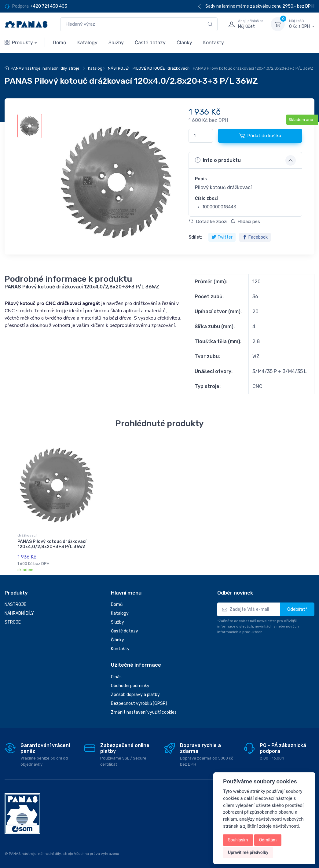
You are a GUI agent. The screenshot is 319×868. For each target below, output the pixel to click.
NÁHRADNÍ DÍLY (19, 613)
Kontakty (214, 43)
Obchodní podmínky (130, 686)
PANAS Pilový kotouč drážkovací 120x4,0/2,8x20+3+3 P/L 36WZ (52, 544)
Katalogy (87, 43)
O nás (116, 677)
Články (184, 43)
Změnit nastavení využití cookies (144, 712)
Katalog (95, 68)
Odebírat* (297, 609)
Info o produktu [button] (218, 160)
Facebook (255, 237)
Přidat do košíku (260, 136)
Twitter (222, 237)
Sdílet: (195, 237)
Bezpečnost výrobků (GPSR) (139, 703)
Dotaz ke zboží (208, 222)
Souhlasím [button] (238, 840)
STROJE (13, 622)
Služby (116, 43)
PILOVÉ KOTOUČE (149, 68)
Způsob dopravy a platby (135, 695)
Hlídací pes (245, 222)
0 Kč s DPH (302, 24)
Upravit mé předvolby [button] (248, 852)
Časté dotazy (150, 43)
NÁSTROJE (118, 68)
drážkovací (178, 68)
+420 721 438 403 (49, 6)
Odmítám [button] (268, 840)
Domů (60, 43)
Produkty (19, 43)
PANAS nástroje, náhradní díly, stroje (45, 68)
